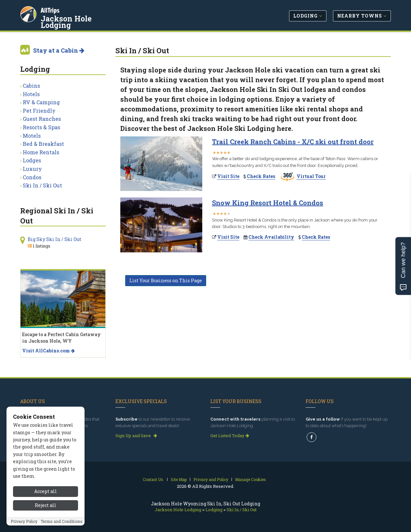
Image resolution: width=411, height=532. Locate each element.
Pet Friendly (39, 111)
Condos (32, 177)
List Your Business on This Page (166, 280)
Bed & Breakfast (43, 144)
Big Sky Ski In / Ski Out (54, 239)
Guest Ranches (42, 119)
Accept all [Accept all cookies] (46, 493)
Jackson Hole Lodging (83, 18)
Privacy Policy (24, 523)
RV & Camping (41, 102)
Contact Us (153, 479)
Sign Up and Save (136, 436)
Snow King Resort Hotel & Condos (268, 203)
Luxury (32, 169)
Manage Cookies (251, 479)
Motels (32, 136)
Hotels (31, 94)
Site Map (179, 479)
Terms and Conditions (62, 523)
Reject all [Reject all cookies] (46, 507)
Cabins (31, 86)
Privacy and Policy (211, 479)
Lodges (32, 160)
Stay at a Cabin (59, 50)
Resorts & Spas (41, 127)
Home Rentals (41, 152)
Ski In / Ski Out (42, 185)
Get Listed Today (230, 436)
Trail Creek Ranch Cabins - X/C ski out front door (293, 142)
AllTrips (51, 9)
